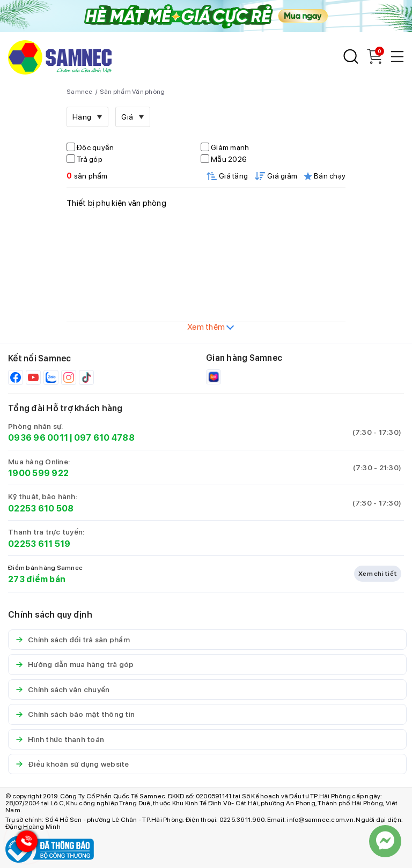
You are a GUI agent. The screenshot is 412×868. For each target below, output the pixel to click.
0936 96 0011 (38, 438)
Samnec (80, 92)
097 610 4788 (104, 438)
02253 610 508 (41, 509)
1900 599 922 (38, 473)
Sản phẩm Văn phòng (133, 92)
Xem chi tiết (378, 574)
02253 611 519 (39, 544)
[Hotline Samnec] (24, 844)
